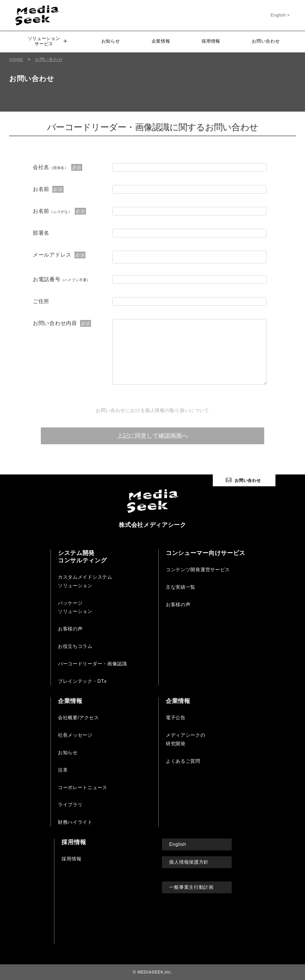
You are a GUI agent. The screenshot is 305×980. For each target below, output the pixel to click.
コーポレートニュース (83, 787)
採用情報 (211, 41)
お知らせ (111, 41)
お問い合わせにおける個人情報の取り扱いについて (152, 410)
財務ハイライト (75, 822)
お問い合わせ (266, 41)
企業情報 (161, 41)
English (177, 844)
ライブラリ (70, 805)
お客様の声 (70, 629)
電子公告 (176, 718)
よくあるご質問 (183, 761)
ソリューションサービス (48, 41)
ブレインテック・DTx (82, 681)
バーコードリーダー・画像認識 (93, 664)
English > (280, 15)
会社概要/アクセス (78, 718)
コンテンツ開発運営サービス (198, 570)
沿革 (63, 770)
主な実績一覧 (181, 587)
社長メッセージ (75, 735)
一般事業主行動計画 (191, 887)
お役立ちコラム (75, 646)
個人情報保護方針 (189, 862)
